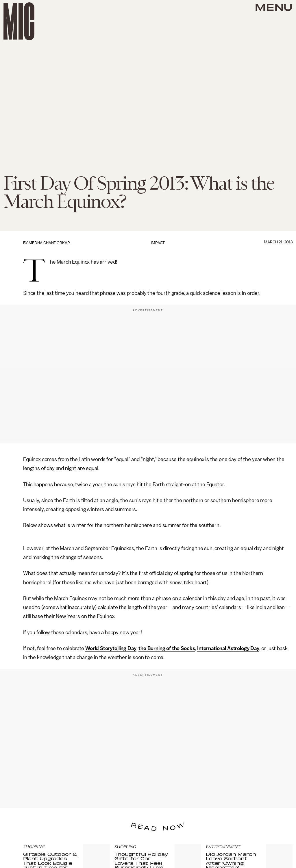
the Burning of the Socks (167, 648)
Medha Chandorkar (49, 243)
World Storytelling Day (111, 648)
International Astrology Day (228, 648)
